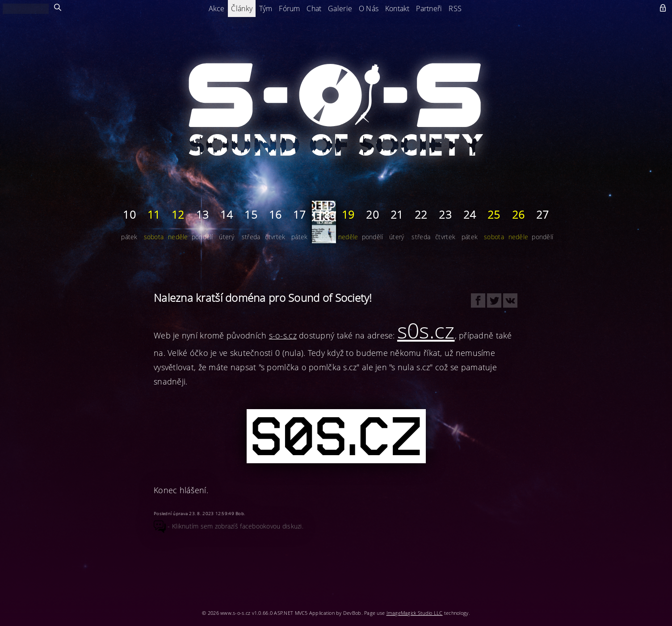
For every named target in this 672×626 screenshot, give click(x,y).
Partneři (429, 8)
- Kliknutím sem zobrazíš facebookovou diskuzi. (229, 526)
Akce (217, 8)
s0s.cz (426, 330)
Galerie (340, 8)
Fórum (289, 8)
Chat (314, 8)
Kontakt (397, 8)
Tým (266, 8)
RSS (455, 8)
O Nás (369, 8)
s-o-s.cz (283, 335)
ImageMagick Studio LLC (415, 613)
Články (242, 8)
